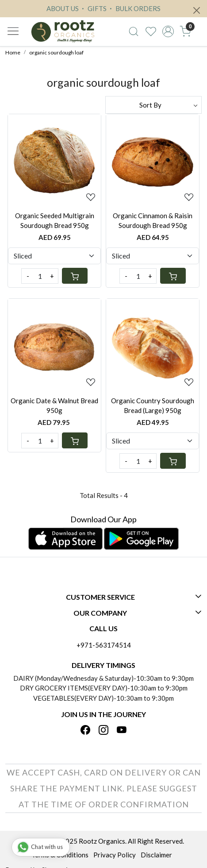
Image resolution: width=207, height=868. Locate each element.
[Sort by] (153, 105)
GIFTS (93, 8)
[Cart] (75, 276)
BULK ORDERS (134, 8)
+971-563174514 (104, 645)
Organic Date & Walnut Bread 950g (54, 406)
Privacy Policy (115, 855)
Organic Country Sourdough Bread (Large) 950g (153, 406)
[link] (134, 31)
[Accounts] (168, 31)
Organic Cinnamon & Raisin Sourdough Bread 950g (153, 221)
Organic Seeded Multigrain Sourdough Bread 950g (55, 221)
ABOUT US (63, 8)
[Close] (197, 10)
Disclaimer (156, 855)
